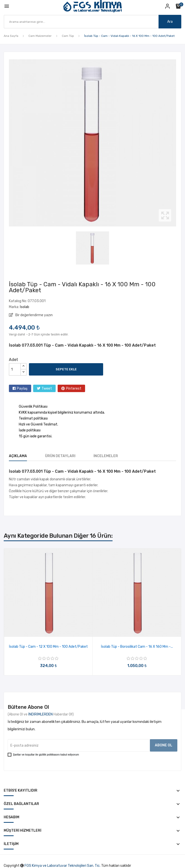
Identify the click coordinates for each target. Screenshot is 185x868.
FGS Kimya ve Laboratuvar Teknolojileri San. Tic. (62, 866)
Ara (170, 22)
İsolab (24, 307)
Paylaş (22, 389)
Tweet (47, 389)
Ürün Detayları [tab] (60, 456)
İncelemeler (106, 456)
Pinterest (74, 389)
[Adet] (15, 369)
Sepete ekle (66, 369)
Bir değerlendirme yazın (34, 315)
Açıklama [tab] (18, 456)
